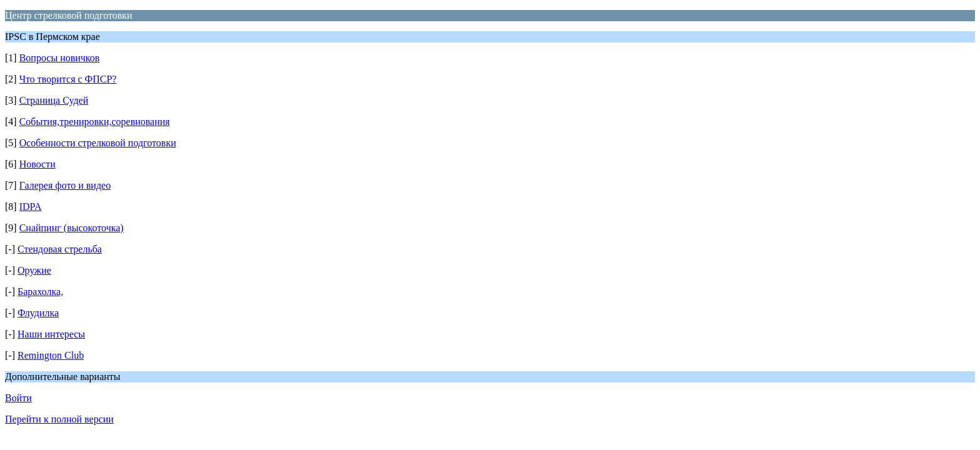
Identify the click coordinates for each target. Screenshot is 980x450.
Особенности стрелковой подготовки (98, 143)
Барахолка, (40, 292)
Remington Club (51, 355)
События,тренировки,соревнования (95, 122)
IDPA (31, 207)
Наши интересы (51, 334)
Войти (18, 398)
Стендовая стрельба (60, 249)
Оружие (34, 270)
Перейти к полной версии (59, 419)
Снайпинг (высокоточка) (72, 228)
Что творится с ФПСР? (68, 79)
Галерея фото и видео (65, 185)
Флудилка (38, 313)
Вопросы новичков (60, 58)
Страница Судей (54, 100)
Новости (37, 164)
